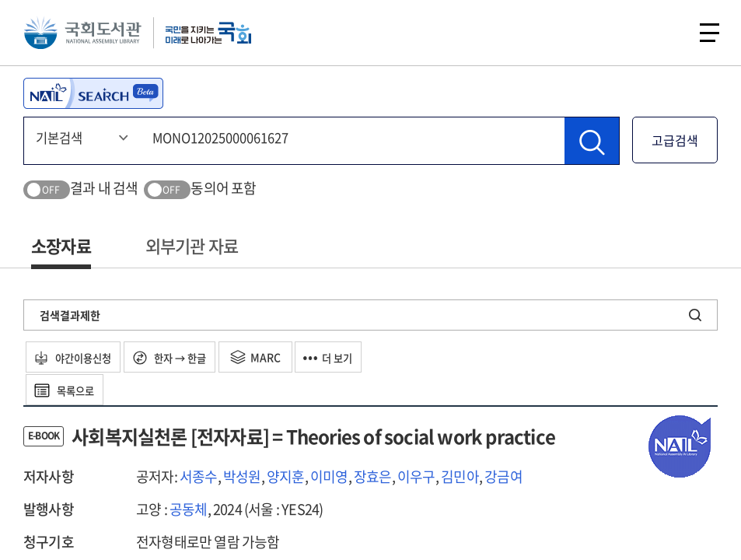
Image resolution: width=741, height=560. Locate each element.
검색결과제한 (70, 315)
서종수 (199, 476)
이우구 (416, 476)
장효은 (373, 476)
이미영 (329, 476)
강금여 (503, 476)
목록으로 (70, 390)
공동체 (189, 509)
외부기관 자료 (192, 245)
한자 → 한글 (185, 357)
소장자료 (61, 245)
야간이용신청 (79, 357)
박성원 (242, 476)
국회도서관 (86, 35)
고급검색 (675, 140)
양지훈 (286, 476)
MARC (275, 357)
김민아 (460, 476)
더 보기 (352, 357)
